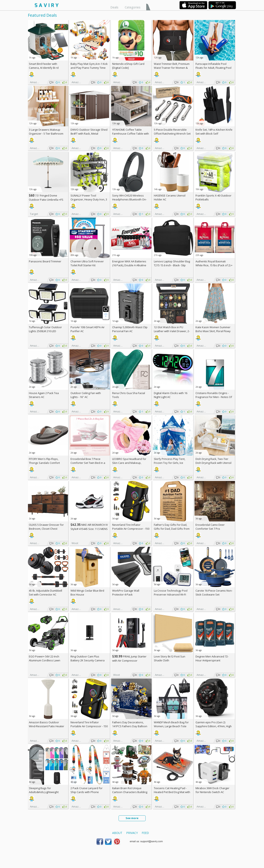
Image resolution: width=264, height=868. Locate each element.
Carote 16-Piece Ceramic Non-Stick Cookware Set (214, 593)
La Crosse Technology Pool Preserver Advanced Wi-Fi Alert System (171, 594)
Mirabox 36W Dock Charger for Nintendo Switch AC (212, 790)
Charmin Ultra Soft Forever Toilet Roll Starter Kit (87, 263)
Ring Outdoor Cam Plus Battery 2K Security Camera (88, 658)
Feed (145, 833)
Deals (114, 7)
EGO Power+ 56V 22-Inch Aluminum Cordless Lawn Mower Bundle (45, 660)
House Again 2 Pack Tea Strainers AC (44, 395)
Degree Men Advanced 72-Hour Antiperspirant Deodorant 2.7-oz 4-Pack (212, 660)
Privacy (132, 833)
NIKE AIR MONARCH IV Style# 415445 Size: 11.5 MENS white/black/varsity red (89, 529)
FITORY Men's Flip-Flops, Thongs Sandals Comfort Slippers (44, 463)
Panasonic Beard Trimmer (45, 261)
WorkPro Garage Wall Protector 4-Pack (126, 593)
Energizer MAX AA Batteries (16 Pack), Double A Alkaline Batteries (129, 265)
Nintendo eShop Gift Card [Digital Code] (128, 66)
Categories (133, 7)
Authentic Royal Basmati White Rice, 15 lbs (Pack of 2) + (214, 265)
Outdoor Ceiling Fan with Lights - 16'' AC (86, 395)
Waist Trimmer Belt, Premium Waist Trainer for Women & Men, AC (172, 68)
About (117, 833)
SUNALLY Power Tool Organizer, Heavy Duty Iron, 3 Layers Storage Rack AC (89, 199)
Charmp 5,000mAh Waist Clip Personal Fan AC (130, 329)
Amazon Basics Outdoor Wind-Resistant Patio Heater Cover (47, 726)
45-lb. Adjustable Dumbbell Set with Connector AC (45, 593)
